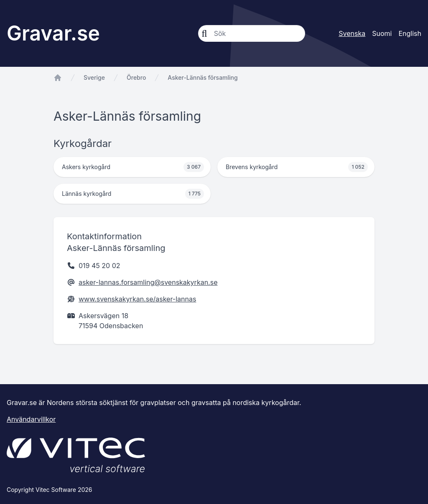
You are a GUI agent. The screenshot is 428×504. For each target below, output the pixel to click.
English (410, 33)
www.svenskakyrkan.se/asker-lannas (137, 299)
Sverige (94, 77)
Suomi (382, 33)
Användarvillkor (31, 419)
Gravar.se (53, 33)
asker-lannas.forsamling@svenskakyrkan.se (148, 282)
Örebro (136, 77)
